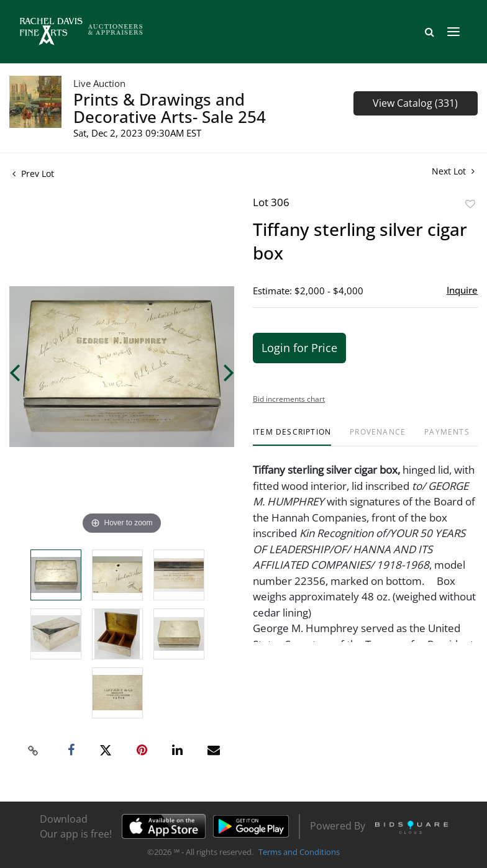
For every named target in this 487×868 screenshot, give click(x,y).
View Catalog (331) (415, 103)
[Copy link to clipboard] (34, 751)
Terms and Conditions (299, 852)
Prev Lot (33, 174)
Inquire (462, 290)
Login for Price (299, 348)
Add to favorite (470, 204)
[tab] (292, 437)
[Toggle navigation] (453, 32)
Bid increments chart (289, 399)
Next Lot (453, 171)
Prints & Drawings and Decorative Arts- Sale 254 (170, 108)
